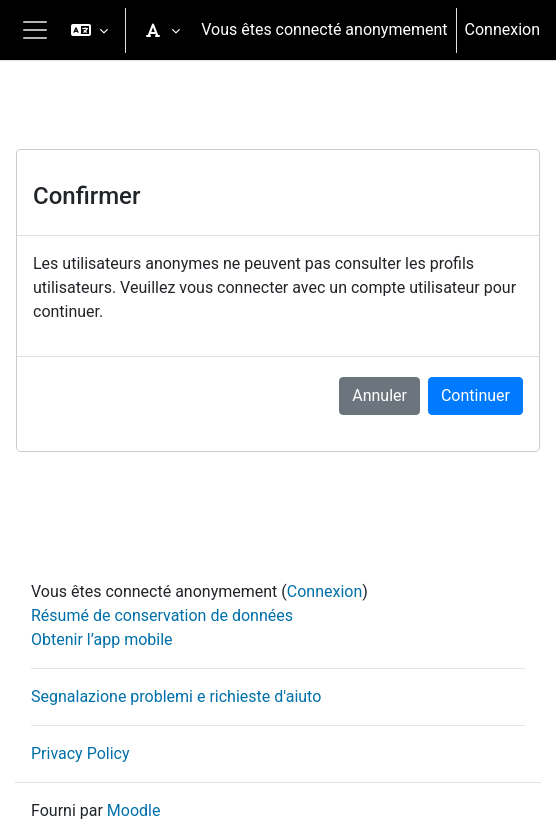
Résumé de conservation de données (162, 615)
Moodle (134, 810)
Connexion (502, 29)
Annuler (379, 395)
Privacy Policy (80, 753)
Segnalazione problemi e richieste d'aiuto (176, 696)
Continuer (475, 395)
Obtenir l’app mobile (102, 639)
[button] (89, 30)
